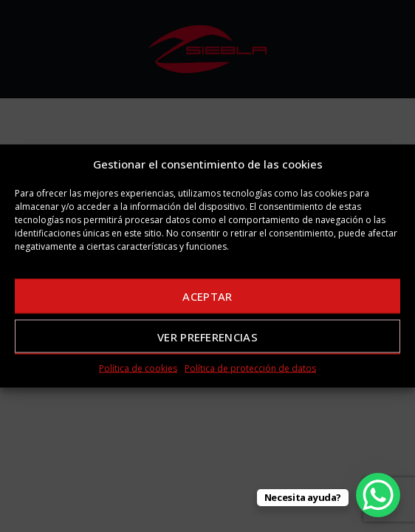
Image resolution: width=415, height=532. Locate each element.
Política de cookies (138, 368)
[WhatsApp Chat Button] (378, 495)
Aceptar (207, 296)
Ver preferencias (207, 336)
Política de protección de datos (250, 368)
